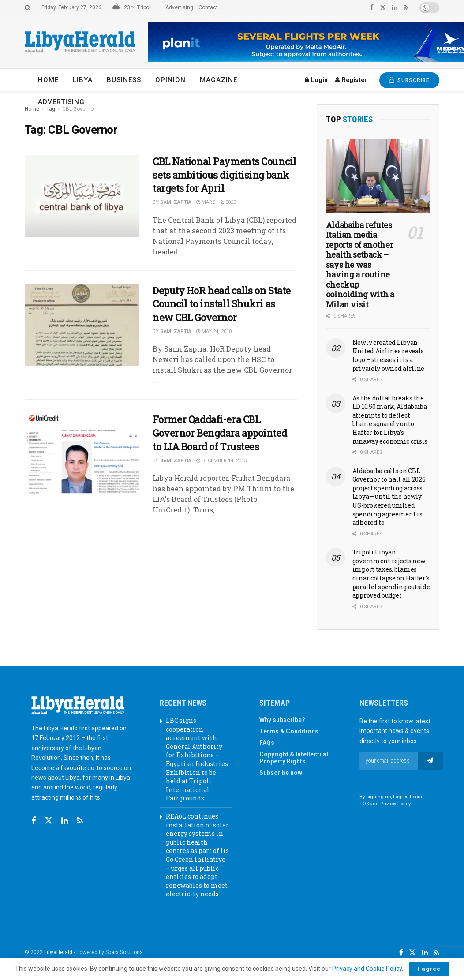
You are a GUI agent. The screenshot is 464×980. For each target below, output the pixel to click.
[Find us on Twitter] (49, 821)
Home (48, 80)
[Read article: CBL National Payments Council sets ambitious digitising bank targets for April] (82, 196)
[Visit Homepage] (80, 42)
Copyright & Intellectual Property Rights (294, 758)
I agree (429, 969)
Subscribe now (281, 773)
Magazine (219, 80)
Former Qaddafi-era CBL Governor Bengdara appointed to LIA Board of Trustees (220, 433)
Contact (208, 7)
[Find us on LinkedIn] (425, 953)
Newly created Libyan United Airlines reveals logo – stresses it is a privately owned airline (389, 355)
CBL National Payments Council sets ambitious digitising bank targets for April (224, 175)
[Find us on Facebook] (34, 821)
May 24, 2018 (214, 331)
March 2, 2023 (216, 202)
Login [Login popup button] (316, 80)
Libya (83, 80)
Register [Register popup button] (351, 80)
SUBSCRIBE (409, 80)
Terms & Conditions (289, 731)
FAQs (267, 743)
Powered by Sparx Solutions (110, 952)
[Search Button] (28, 7)
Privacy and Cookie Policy (367, 969)
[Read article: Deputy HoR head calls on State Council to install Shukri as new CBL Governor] (82, 325)
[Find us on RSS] (80, 821)
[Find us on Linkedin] (65, 821)
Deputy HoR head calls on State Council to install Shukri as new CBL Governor (222, 304)
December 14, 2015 (221, 461)
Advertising (179, 7)
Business (124, 80)
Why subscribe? (282, 720)
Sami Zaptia (176, 202)
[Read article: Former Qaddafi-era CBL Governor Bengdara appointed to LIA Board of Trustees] (82, 454)
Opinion (170, 80)
